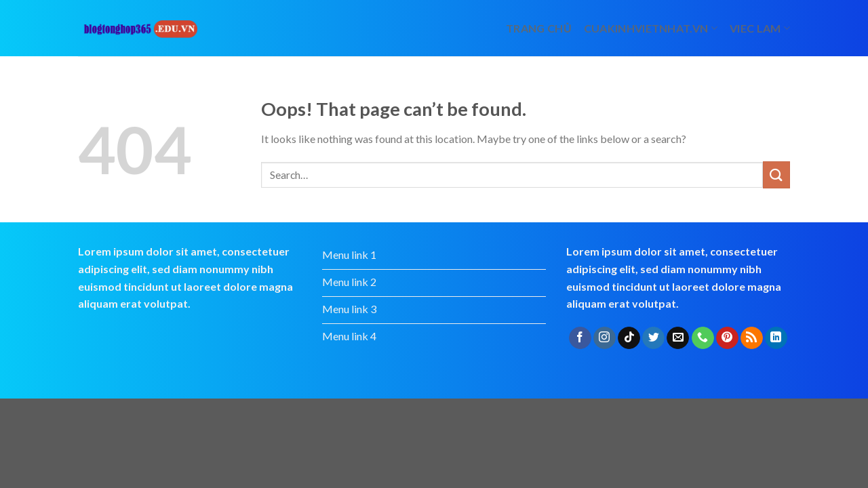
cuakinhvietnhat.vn (651, 28)
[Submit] (776, 175)
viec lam (760, 28)
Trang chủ (539, 28)
